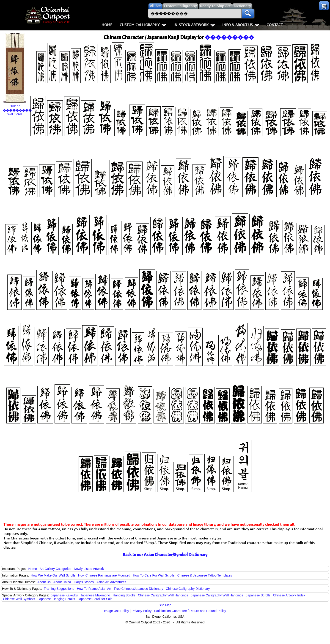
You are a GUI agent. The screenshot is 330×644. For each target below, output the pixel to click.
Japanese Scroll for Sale (95, 599)
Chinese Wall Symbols (19, 599)
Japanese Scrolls (258, 595)
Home (107, 25)
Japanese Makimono (95, 595)
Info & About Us (241, 25)
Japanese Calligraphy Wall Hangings (217, 595)
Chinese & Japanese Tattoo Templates (205, 575)
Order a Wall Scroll (17, 110)
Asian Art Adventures (111, 582)
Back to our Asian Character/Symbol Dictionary (165, 555)
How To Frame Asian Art (94, 589)
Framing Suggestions (59, 589)
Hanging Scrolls (124, 595)
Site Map (165, 605)
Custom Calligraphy (143, 25)
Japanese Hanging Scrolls (56, 599)
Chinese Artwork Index (289, 595)
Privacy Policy (142, 611)
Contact (275, 25)
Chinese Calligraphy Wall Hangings (163, 595)
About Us (44, 582)
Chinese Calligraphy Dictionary (188, 589)
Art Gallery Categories (55, 569)
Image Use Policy (117, 611)
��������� (229, 37)
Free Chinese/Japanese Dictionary (139, 589)
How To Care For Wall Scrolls (154, 575)
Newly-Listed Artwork (89, 569)
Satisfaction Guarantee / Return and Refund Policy (190, 611)
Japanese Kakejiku (64, 595)
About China (62, 582)
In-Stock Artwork (194, 25)
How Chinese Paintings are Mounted (104, 575)
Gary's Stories (84, 582)
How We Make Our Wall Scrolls (53, 575)
